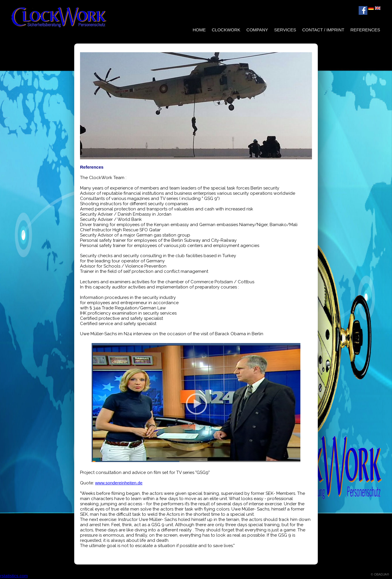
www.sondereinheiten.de (119, 483)
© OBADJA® (380, 574)
